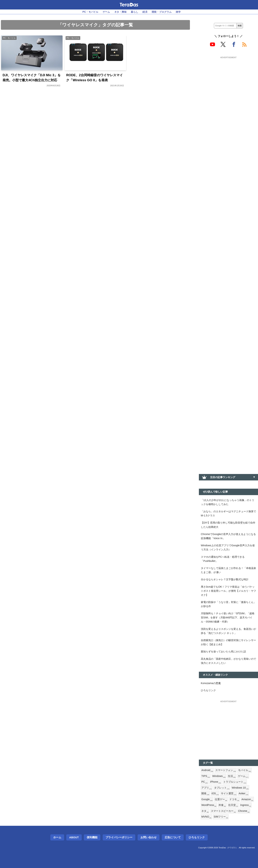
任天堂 (233, 805)
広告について (173, 837)
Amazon (247, 799)
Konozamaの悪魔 (211, 683)
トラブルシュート (235, 782)
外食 (222, 805)
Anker (243, 794)
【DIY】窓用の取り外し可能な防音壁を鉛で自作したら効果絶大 (228, 525)
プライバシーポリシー (119, 837)
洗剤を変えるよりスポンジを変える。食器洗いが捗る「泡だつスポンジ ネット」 (228, 631)
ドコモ (234, 799)
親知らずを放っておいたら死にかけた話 (223, 651)
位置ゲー (221, 799)
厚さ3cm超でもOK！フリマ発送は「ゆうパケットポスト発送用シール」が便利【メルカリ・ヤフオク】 (228, 591)
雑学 (178, 12)
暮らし (135, 12)
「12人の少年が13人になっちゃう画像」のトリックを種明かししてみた (228, 502)
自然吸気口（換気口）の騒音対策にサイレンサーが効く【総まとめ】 (228, 642)
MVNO (206, 817)
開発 (205, 794)
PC (205, 782)
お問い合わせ (149, 837)
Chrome (244, 811)
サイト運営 (229, 794)
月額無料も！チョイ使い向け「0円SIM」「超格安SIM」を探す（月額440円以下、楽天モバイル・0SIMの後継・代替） (228, 617)
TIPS (206, 776)
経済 (145, 12)
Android (207, 770)
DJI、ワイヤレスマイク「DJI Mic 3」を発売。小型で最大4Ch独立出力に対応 (32, 78)
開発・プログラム (162, 12)
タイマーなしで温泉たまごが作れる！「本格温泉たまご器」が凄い (228, 570)
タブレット (222, 788)
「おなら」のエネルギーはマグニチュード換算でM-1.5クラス (228, 513)
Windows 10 (240, 788)
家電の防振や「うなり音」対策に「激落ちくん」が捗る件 (228, 604)
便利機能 (92, 837)
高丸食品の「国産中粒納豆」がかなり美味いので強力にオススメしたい (228, 661)
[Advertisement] (228, 82)
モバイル (245, 770)
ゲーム (106, 12)
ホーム (57, 837)
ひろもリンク (208, 690)
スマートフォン (226, 770)
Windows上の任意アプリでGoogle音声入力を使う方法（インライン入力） (228, 547)
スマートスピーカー (223, 811)
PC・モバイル (90, 12)
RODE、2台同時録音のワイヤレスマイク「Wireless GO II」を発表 (94, 78)
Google (207, 799)
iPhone (216, 782)
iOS (215, 794)
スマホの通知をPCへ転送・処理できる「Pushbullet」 (223, 559)
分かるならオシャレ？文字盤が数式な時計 (225, 579)
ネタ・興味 (120, 12)
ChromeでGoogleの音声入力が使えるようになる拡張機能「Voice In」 (228, 536)
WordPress (209, 805)
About (74, 837)
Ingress (246, 805)
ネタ (205, 811)
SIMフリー (221, 817)
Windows (219, 776)
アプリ (207, 788)
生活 (232, 776)
